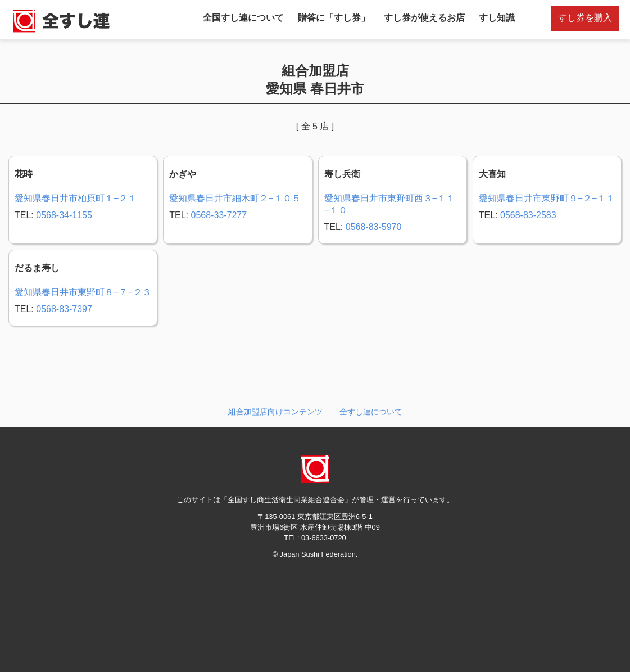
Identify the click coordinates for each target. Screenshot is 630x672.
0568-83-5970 (374, 227)
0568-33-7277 (219, 215)
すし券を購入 (585, 18)
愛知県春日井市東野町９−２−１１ (547, 198)
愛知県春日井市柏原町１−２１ (76, 198)
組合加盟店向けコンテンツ (275, 412)
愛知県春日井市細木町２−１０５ (235, 198)
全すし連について (371, 412)
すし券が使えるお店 (424, 18)
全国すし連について (243, 18)
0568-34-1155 (64, 215)
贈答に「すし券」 (334, 18)
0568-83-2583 (528, 215)
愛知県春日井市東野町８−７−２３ (83, 292)
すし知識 (497, 18)
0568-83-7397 (64, 309)
